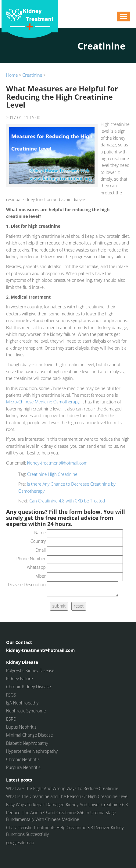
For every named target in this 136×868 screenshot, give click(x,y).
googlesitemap (20, 842)
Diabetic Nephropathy (27, 743)
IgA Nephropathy (22, 703)
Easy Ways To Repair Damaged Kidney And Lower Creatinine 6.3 (67, 805)
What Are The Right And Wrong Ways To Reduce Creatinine (62, 788)
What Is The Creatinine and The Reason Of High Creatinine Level (67, 796)
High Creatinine (63, 474)
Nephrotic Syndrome (26, 711)
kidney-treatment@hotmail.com (57, 463)
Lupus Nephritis (21, 727)
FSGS (11, 695)
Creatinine (32, 75)
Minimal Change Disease (29, 735)
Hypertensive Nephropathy (32, 751)
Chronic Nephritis (23, 759)
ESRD (11, 719)
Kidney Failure (20, 679)
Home (12, 75)
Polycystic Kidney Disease (30, 670)
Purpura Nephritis (23, 767)
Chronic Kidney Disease (29, 687)
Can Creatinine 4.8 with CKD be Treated (67, 501)
